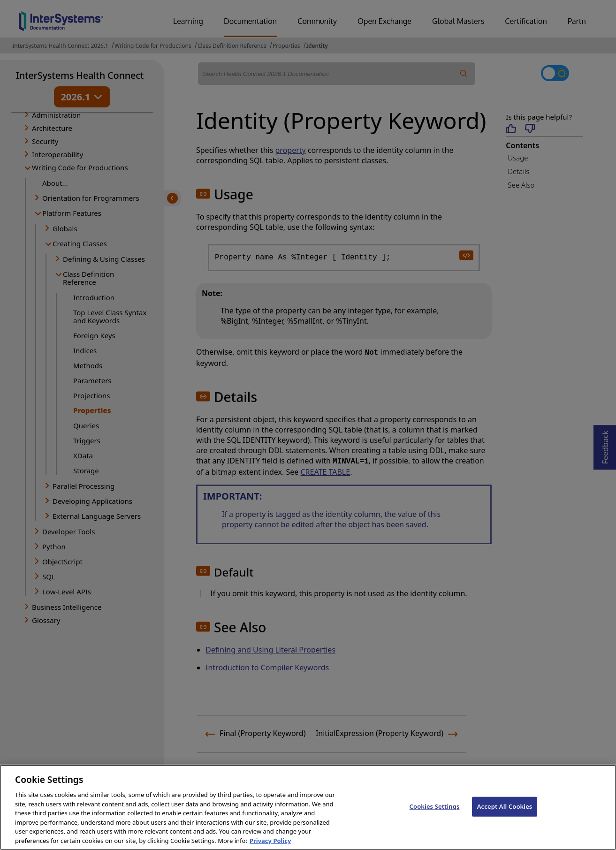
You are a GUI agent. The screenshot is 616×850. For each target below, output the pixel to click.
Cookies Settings (435, 816)
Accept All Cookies (505, 816)
